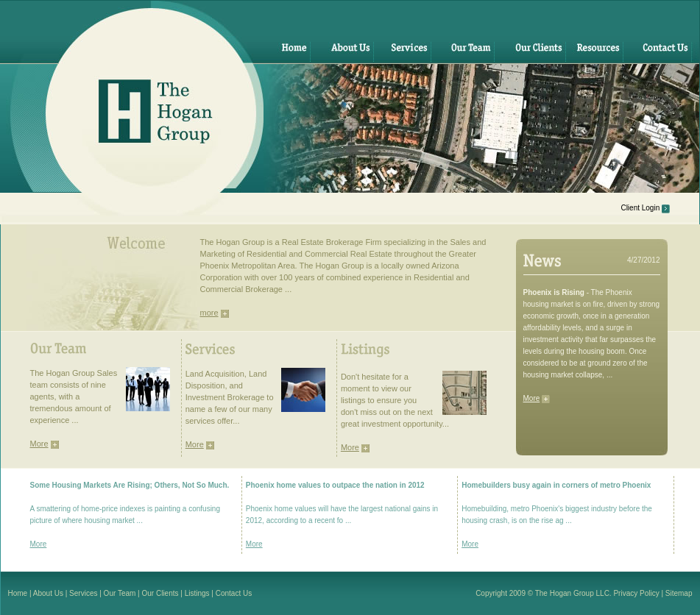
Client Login (640, 208)
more (209, 313)
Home (18, 593)
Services (83, 593)
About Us (48, 593)
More (532, 398)
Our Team (120, 593)
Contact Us (234, 593)
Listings (197, 593)
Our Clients (160, 593)
